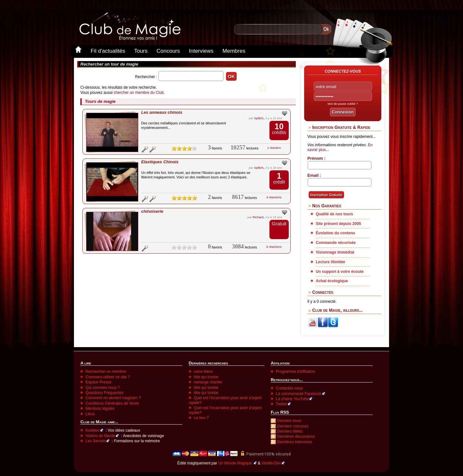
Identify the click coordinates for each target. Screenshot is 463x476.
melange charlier (208, 382)
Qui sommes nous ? (103, 388)
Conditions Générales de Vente (112, 403)
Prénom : (316, 158)
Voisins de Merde (100, 436)
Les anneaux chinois (162, 112)
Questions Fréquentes (104, 393)
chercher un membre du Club (138, 93)
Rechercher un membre (106, 372)
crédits (279, 129)
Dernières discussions (296, 436)
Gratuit (279, 224)
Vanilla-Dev (271, 463)
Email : (314, 175)
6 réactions (274, 247)
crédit (279, 178)
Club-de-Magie (130, 26)
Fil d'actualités (108, 51)
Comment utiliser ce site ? (108, 377)
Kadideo (93, 430)
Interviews (201, 51)
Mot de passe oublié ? (343, 104)
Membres (234, 51)
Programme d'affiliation (295, 372)
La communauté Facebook (299, 394)
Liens (90, 414)
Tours (141, 51)
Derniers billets (290, 431)
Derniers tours (289, 421)
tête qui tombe (206, 377)
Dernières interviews (295, 442)
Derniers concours (293, 426)
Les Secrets (96, 441)
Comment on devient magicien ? (113, 398)
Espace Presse (99, 382)
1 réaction (274, 148)
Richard (258, 217)
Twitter (281, 404)
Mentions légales (100, 409)
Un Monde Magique (236, 463)
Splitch (259, 118)
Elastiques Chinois (160, 162)
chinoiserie (152, 211)
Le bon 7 (201, 418)
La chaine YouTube (292, 399)
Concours (168, 51)
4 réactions (274, 197)
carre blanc (203, 372)
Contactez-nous (289, 388)
